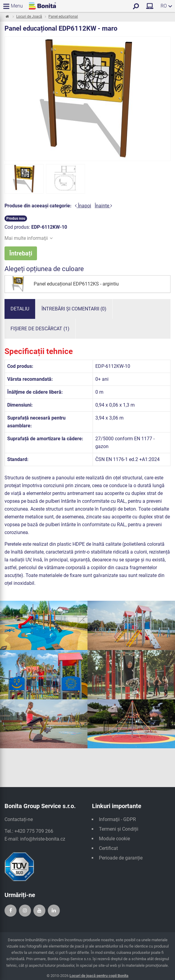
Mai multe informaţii (29, 238)
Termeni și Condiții (119, 829)
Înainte (103, 206)
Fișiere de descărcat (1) (40, 329)
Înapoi (83, 206)
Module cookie (114, 839)
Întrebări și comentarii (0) (74, 309)
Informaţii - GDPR (117, 819)
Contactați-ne (19, 819)
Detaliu (20, 309)
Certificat (108, 848)
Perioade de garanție (121, 858)
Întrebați (21, 253)
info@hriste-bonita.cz (43, 839)
